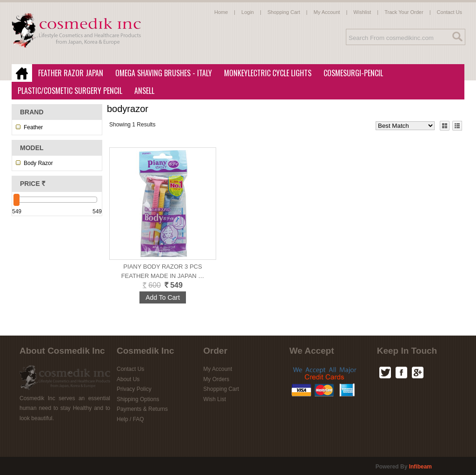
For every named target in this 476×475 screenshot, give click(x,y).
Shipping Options (138, 399)
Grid (444, 125)
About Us (128, 379)
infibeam (420, 467)
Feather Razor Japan (68, 73)
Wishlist (362, 12)
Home (221, 12)
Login (248, 12)
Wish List (215, 399)
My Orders (216, 379)
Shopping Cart (284, 12)
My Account (327, 12)
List (457, 125)
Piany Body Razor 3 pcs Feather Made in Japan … (163, 271)
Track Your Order (404, 12)
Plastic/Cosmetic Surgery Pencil (67, 91)
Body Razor (38, 163)
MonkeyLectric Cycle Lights (265, 73)
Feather (33, 127)
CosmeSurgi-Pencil (353, 73)
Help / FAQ (130, 419)
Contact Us (450, 12)
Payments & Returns (142, 409)
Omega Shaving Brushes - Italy (161, 73)
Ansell (142, 91)
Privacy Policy (134, 389)
